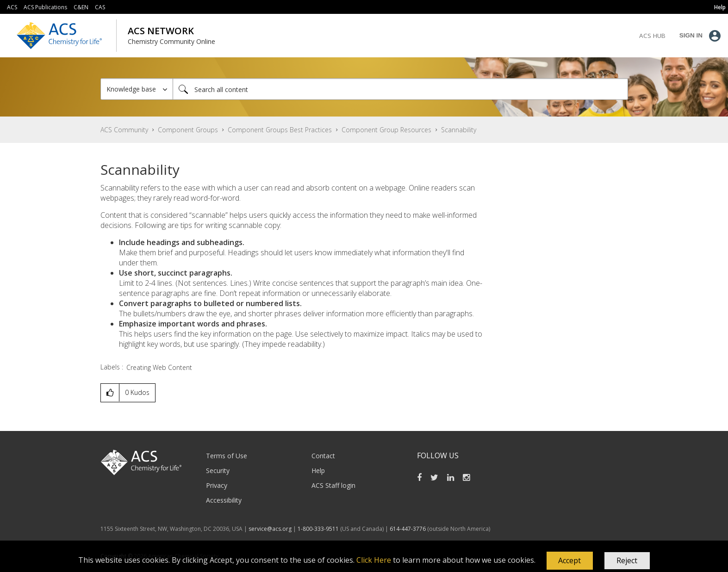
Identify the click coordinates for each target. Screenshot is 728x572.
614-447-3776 (408, 529)
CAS (100, 7)
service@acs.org (270, 529)
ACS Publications (45, 7)
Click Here (374, 560)
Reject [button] (627, 560)
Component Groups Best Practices (280, 130)
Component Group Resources (386, 130)
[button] (570, 561)
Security (218, 471)
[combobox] (400, 89)
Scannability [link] (459, 130)
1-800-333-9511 (318, 529)
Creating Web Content (159, 367)
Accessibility (224, 500)
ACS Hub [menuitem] (652, 36)
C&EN (81, 7)
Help (318, 471)
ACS (12, 7)
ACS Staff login (333, 485)
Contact (323, 456)
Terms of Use (227, 456)
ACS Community (124, 130)
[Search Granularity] (137, 89)
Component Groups (188, 130)
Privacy (217, 485)
